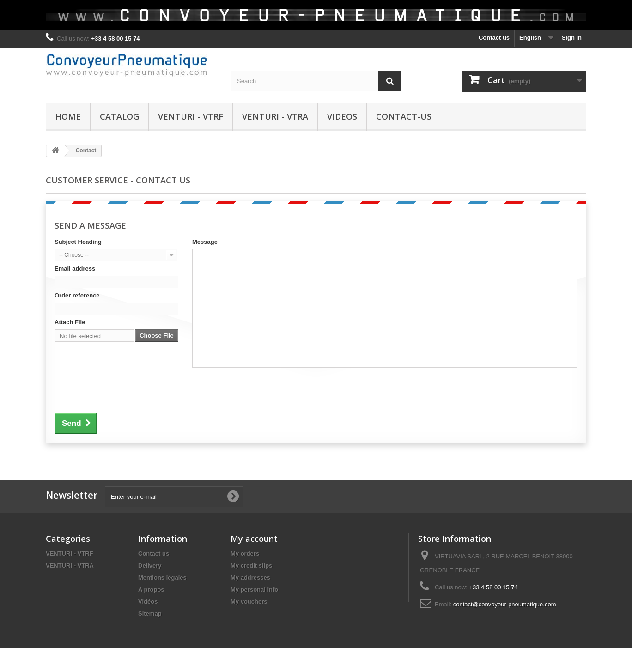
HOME (68, 116)
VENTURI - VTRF (191, 116)
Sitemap (150, 614)
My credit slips (251, 566)
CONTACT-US (404, 116)
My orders (245, 554)
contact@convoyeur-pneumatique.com (505, 604)
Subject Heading (78, 242)
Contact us (494, 38)
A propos (151, 590)
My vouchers (249, 602)
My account (254, 539)
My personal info (254, 590)
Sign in (572, 38)
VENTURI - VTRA (275, 116)
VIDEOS (342, 116)
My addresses (250, 578)
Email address (75, 269)
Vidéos (148, 602)
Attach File (70, 322)
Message (205, 242)
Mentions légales (162, 578)
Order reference (77, 295)
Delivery (150, 566)
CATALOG (119, 116)
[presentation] (125, 395)
